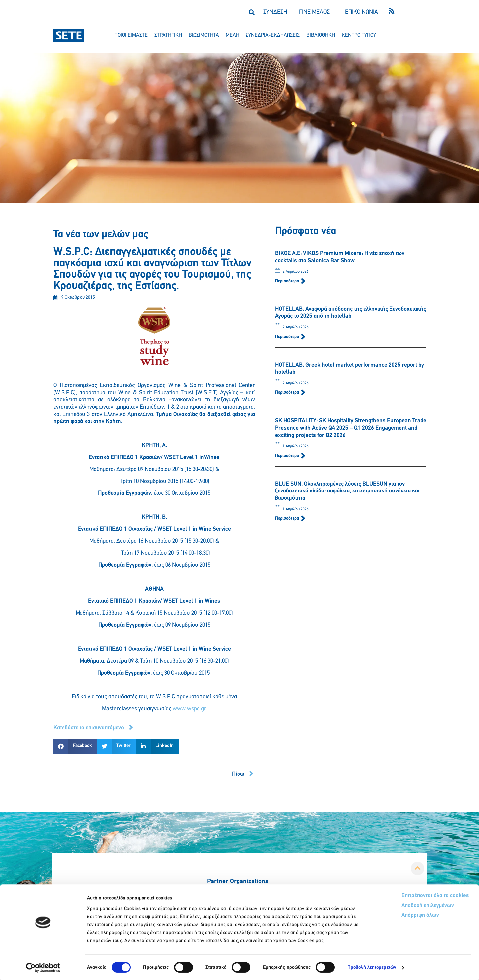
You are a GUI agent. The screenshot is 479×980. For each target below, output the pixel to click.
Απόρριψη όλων (395, 916)
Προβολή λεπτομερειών (372, 967)
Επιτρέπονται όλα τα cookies (410, 895)
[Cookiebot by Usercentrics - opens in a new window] (43, 967)
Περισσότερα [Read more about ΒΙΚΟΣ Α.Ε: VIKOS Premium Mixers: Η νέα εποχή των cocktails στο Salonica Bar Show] (288, 281)
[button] (252, 12)
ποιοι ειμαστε (131, 35)
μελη (232, 35)
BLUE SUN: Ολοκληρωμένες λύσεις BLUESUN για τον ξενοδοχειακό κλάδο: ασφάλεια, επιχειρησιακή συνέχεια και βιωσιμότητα (347, 491)
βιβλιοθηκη (321, 35)
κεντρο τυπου (359, 35)
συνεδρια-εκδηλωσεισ (273, 35)
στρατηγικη (168, 35)
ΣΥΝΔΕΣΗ (275, 12)
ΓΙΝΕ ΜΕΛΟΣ (314, 12)
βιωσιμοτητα (204, 35)
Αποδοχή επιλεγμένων (403, 906)
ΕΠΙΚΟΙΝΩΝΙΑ (361, 12)
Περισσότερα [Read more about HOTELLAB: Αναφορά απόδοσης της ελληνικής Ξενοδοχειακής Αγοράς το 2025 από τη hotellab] (288, 337)
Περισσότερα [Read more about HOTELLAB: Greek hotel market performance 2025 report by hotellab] (288, 392)
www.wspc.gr (189, 709)
